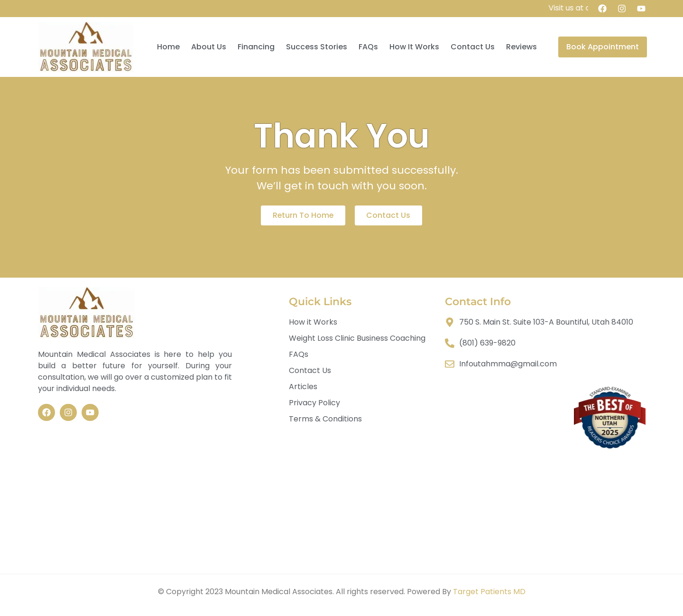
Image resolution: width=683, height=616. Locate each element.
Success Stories (317, 47)
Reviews (521, 47)
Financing (256, 47)
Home (168, 47)
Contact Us (473, 47)
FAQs (368, 47)
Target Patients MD (489, 592)
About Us (209, 47)
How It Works (414, 47)
